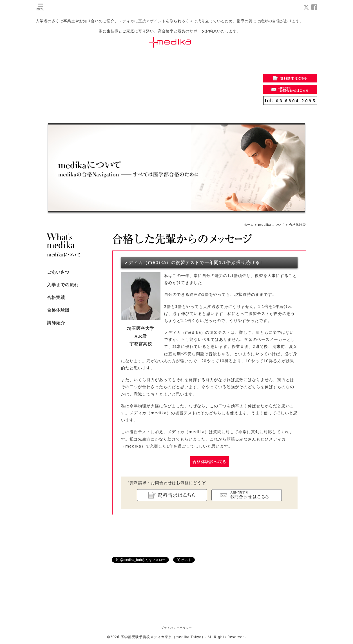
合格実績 (56, 297)
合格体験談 (58, 310)
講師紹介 (56, 323)
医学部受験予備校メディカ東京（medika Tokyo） (163, 637)
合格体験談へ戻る (209, 462)
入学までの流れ (63, 285)
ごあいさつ (58, 272)
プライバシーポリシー (176, 628)
